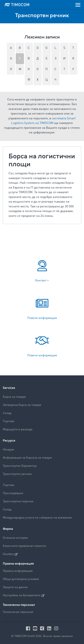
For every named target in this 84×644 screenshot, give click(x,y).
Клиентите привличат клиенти (24, 546)
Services (9, 388)
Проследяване (13, 493)
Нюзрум (8, 450)
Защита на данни (15, 587)
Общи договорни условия (21, 579)
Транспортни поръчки (18, 501)
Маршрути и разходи (18, 429)
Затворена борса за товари (22, 405)
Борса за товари (14, 397)
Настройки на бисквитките (24, 596)
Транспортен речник (17, 474)
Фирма (8, 529)
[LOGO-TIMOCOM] (17, 5)
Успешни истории (15, 538)
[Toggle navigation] (78, 5)
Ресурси (9, 441)
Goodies (10, 554)
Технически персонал (18, 612)
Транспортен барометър (20, 466)
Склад (7, 413)
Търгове (9, 421)
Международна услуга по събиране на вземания (37, 518)
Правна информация (18, 571)
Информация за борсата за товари (27, 458)
